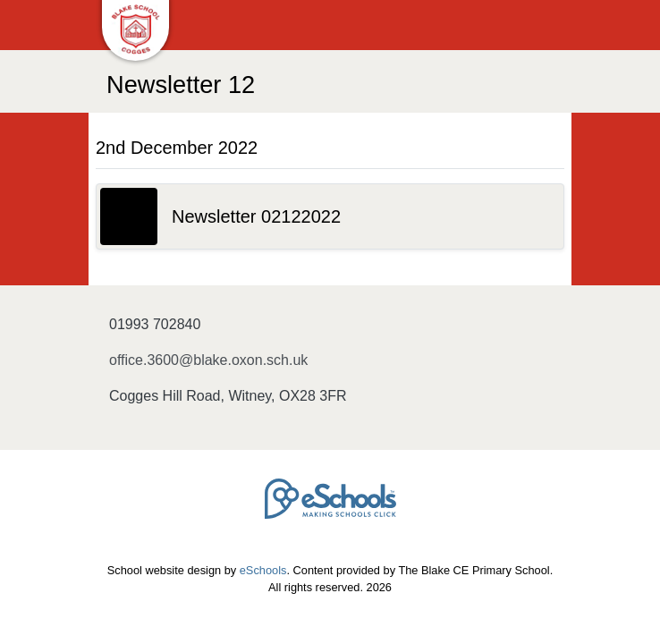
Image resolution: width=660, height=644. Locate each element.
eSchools (263, 570)
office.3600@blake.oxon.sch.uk (208, 360)
